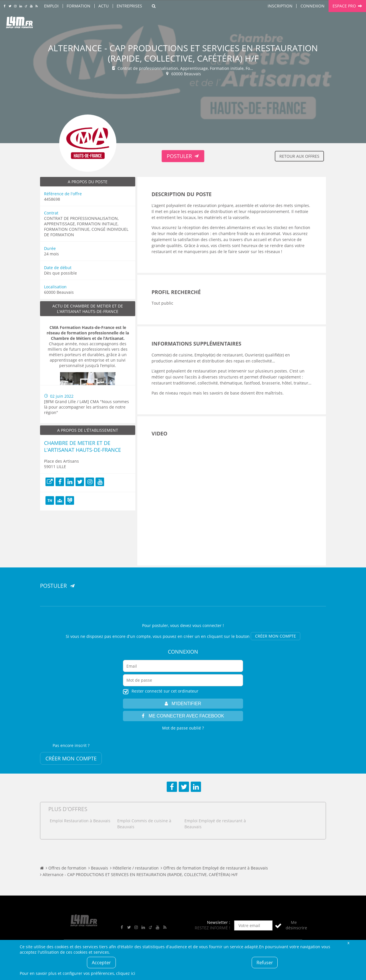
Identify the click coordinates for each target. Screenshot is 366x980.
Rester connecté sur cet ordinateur (165, 691)
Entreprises (129, 6)
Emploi (51, 6)
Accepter (101, 963)
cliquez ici (126, 973)
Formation (78, 6)
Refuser (265, 963)
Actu (104, 6)
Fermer (348, 943)
